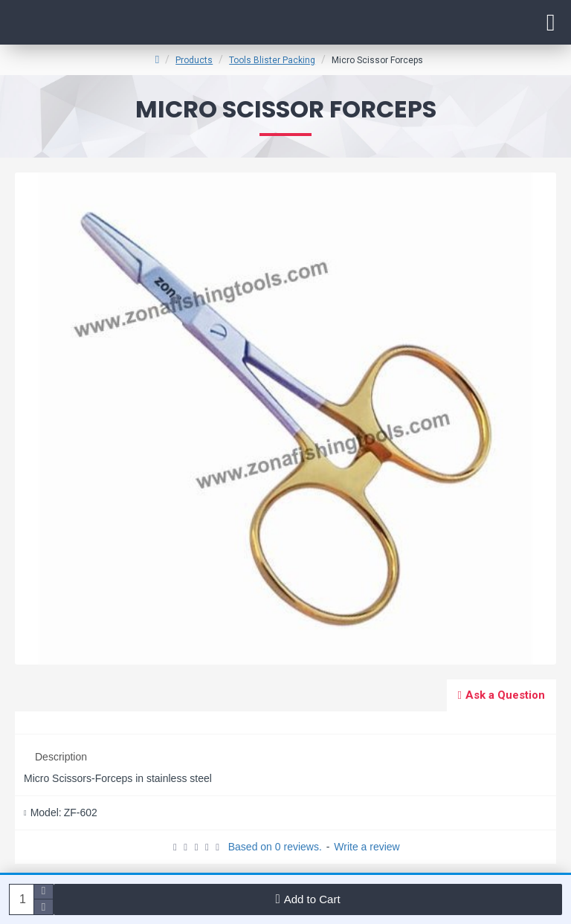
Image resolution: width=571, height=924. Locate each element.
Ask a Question (505, 695)
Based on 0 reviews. (275, 847)
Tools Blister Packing (272, 60)
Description (61, 757)
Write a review (367, 847)
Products (194, 60)
